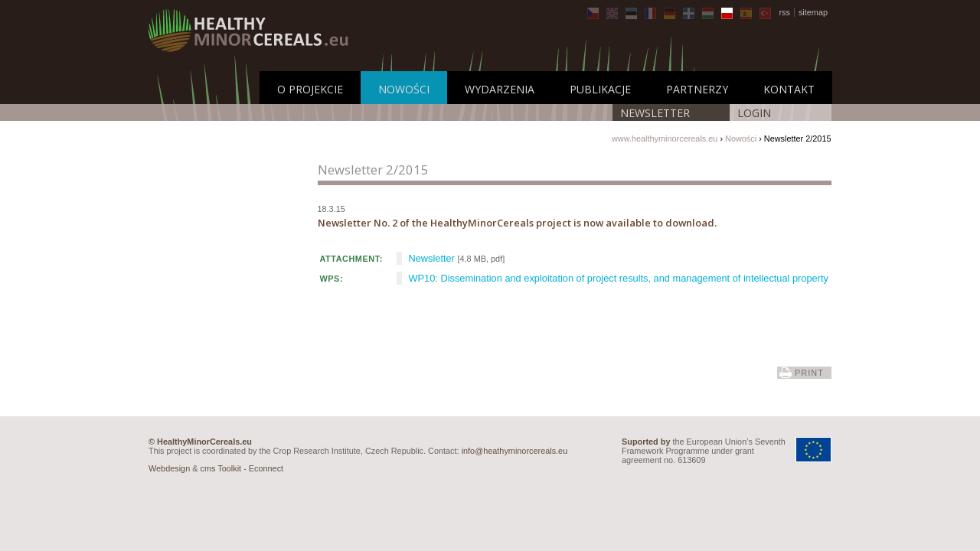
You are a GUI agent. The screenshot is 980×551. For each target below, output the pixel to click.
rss (784, 12)
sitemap (813, 12)
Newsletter (655, 113)
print (809, 373)
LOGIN (754, 113)
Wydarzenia (500, 89)
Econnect (266, 468)
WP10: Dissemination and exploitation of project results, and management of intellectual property (619, 278)
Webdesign (169, 468)
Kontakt (789, 89)
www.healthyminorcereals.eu (665, 139)
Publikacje (600, 89)
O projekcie (310, 89)
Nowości (404, 89)
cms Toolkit (221, 468)
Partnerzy (697, 89)
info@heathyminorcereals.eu (515, 451)
